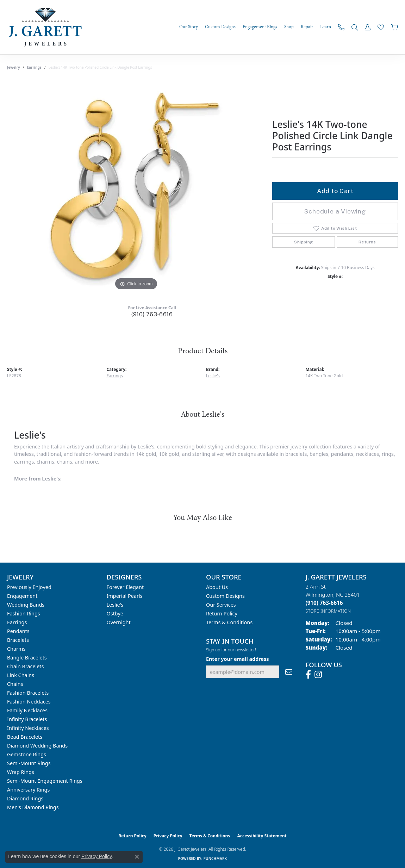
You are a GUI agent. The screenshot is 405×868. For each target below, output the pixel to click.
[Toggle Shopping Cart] (394, 27)
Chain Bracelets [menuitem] (25, 666)
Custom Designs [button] (220, 27)
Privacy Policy (168, 836)
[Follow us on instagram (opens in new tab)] (318, 675)
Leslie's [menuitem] (115, 605)
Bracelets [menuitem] (18, 640)
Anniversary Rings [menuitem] (28, 790)
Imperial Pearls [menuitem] (125, 596)
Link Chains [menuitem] (21, 675)
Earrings (34, 67)
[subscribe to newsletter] (289, 672)
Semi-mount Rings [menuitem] (29, 763)
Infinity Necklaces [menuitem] (28, 728)
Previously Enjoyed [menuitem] (29, 587)
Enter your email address (237, 659)
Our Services (221, 605)
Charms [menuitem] (16, 649)
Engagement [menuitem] (22, 596)
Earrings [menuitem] (17, 622)
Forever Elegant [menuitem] (125, 587)
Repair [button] (307, 27)
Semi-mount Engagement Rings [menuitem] (45, 781)
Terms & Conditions (229, 622)
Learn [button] (326, 27)
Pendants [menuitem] (18, 631)
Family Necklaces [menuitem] (27, 710)
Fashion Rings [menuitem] (24, 613)
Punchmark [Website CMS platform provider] (215, 858)
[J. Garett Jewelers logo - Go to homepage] (48, 27)
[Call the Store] (324, 603)
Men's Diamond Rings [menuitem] (33, 807)
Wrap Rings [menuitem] (21, 772)
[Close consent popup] (137, 857)
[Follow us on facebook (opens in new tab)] (308, 675)
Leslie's (213, 376)
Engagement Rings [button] (260, 27)
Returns (367, 242)
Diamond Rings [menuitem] (25, 798)
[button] (355, 27)
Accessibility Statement (262, 836)
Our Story (189, 27)
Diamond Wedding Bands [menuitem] (37, 746)
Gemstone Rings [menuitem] (27, 754)
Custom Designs (225, 596)
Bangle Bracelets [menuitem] (27, 658)
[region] (136, 186)
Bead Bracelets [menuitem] (25, 737)
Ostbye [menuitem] (115, 613)
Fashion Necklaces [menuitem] (29, 702)
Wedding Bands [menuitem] (26, 605)
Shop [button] (289, 27)
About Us (217, 587)
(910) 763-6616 (152, 314)
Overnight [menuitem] (119, 622)
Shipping (303, 242)
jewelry (14, 67)
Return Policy (222, 613)
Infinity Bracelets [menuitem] (27, 719)
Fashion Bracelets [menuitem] (28, 693)
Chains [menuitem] (15, 684)
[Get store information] (328, 611)
